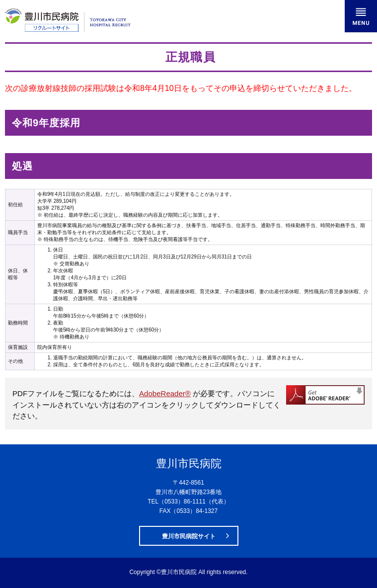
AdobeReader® (165, 393)
